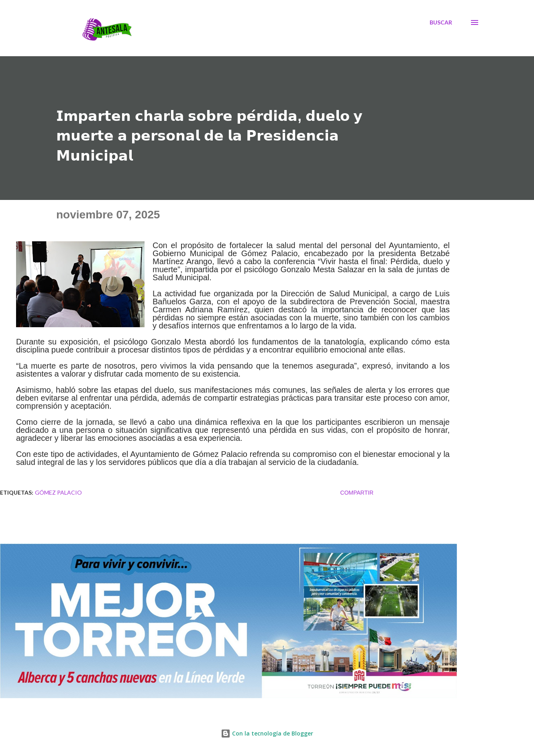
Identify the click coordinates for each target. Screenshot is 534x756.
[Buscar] (441, 22)
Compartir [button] (357, 493)
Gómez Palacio (58, 492)
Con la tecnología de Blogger (267, 733)
